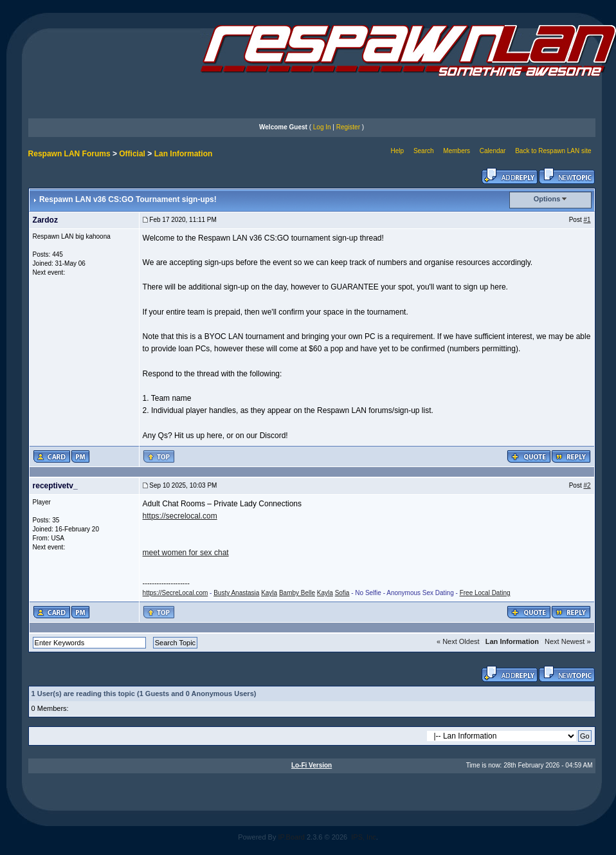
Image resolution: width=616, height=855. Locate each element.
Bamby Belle (297, 593)
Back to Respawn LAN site (553, 151)
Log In (322, 127)
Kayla (269, 593)
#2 (587, 485)
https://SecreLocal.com (176, 593)
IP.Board (292, 837)
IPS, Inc (364, 837)
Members (457, 151)
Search (424, 151)
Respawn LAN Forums (69, 154)
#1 (587, 220)
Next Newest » (568, 641)
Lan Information (184, 154)
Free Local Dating (485, 593)
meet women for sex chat (186, 553)
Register (348, 127)
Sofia (342, 593)
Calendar (493, 151)
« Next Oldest (458, 641)
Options (547, 199)
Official (132, 154)
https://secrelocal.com (180, 516)
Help (398, 151)
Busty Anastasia (236, 593)
